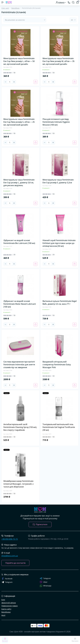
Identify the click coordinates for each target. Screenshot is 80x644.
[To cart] (36, 82)
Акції (3, 615)
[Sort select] (25, 20)
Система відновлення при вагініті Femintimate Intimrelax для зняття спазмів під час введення (19, 365)
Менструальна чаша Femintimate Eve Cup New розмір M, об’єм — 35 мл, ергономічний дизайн (58, 61)
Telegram (45, 578)
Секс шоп (5, 8)
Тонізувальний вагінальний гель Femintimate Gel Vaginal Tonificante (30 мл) (59, 427)
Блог (3, 600)
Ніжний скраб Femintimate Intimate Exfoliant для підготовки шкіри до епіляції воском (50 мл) (59, 243)
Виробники (6, 612)
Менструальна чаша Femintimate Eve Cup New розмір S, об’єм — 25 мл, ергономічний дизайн (19, 122)
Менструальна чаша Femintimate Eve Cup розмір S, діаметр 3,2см (58, 181)
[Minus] (5, 82)
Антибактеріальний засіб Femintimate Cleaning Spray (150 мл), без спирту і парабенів (20, 427)
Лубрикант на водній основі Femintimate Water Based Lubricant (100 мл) (20, 304)
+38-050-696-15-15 (10, 539)
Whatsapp (46, 586)
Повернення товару (10, 606)
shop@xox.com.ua (10, 556)
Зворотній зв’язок (9, 603)
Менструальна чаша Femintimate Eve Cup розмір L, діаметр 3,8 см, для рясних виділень (19, 183)
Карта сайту (6, 609)
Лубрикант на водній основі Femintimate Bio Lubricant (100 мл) (19, 242)
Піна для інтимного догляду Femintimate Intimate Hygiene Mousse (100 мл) (56, 122)
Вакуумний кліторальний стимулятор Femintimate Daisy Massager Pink (57, 365)
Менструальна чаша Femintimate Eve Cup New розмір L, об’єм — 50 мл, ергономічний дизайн (19, 61)
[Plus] (14, 82)
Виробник (15, 8)
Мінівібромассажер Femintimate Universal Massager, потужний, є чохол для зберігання (18, 484)
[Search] (73, 2)
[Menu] (3, 2)
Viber (44, 582)
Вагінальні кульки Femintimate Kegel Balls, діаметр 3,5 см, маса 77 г (60, 303)
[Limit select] (73, 20)
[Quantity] (10, 82)
